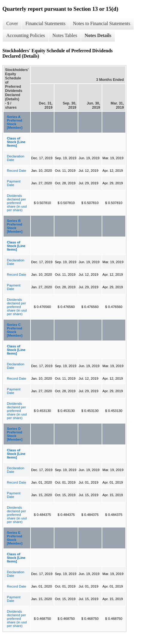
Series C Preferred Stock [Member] (15, 330)
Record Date (17, 171)
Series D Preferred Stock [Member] (15, 434)
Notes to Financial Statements (102, 23)
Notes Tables (65, 35)
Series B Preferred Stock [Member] (15, 226)
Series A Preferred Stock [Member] (15, 122)
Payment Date (14, 183)
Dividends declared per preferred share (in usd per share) (17, 203)
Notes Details (98, 35)
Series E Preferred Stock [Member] (15, 538)
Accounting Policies (26, 35)
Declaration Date (16, 158)
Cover (12, 23)
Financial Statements (45, 23)
